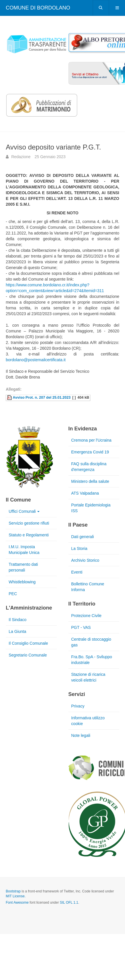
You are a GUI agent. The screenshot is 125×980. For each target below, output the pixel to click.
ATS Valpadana (85, 493)
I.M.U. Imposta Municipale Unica (24, 550)
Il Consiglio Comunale (28, 643)
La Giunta (17, 631)
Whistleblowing (22, 582)
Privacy (78, 706)
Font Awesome (17, 903)
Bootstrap (13, 891)
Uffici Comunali (24, 511)
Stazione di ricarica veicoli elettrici (88, 677)
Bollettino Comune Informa (88, 587)
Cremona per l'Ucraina (92, 440)
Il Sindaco (17, 620)
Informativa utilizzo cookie (88, 721)
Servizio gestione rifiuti (29, 523)
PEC (13, 594)
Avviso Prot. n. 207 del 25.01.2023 (42, 398)
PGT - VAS (81, 627)
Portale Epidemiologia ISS (91, 508)
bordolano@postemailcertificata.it (36, 360)
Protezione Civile (86, 616)
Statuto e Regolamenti (29, 535)
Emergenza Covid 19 (90, 452)
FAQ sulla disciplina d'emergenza (89, 467)
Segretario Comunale (28, 655)
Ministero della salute (90, 481)
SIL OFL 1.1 (69, 903)
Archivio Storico (85, 560)
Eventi (77, 572)
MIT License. (16, 896)
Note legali (81, 735)
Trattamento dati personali (23, 567)
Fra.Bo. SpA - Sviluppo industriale (92, 660)
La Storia (79, 548)
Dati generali (83, 537)
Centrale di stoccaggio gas (91, 642)
